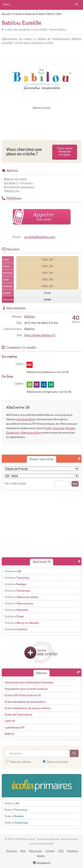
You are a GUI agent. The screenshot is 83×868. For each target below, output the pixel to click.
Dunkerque (13, 433)
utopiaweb (42, 863)
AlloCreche (42, 5)
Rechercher (77, 4)
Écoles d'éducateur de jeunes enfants (28, 708)
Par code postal (15, 483)
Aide (23, 851)
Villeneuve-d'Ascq (31, 433)
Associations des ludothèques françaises (29, 682)
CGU (61, 851)
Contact (50, 851)
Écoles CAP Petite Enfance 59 (23, 695)
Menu (7, 4)
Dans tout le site (55, 762)
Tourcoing (58, 428)
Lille (49, 428)
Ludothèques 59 (14, 728)
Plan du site (36, 851)
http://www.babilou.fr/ (40, 335)
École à (12, 803)
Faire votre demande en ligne (65, 151)
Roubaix (70, 428)
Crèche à (13, 571)
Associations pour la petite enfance (26, 689)
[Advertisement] (42, 124)
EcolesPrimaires (42, 786)
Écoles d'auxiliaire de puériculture (25, 702)
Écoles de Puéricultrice (18, 715)
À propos (12, 851)
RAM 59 (9, 734)
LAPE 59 (10, 721)
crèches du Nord (25, 419)
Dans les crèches (18, 762)
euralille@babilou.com (40, 237)
